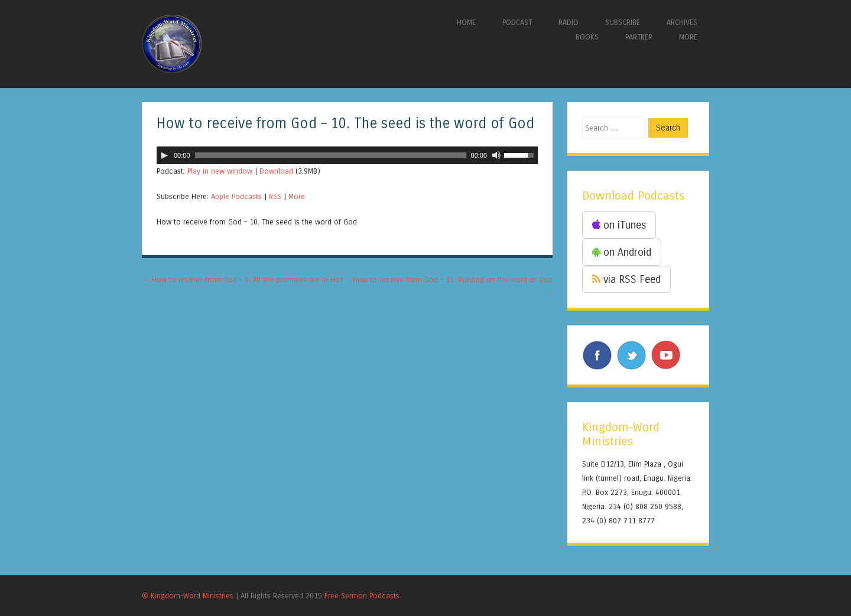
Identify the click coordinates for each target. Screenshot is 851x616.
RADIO (569, 22)
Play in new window (220, 171)
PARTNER (639, 37)
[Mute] (496, 155)
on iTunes (619, 225)
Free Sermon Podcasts (362, 596)
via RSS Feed (626, 279)
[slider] (331, 155)
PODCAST (517, 22)
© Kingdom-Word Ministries (188, 596)
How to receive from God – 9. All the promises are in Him (243, 280)
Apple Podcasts (236, 196)
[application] (347, 155)
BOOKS (587, 37)
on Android (622, 252)
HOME (466, 22)
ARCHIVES (682, 22)
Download (276, 171)
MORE (688, 37)
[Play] (164, 155)
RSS (275, 196)
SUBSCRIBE (623, 22)
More (297, 196)
